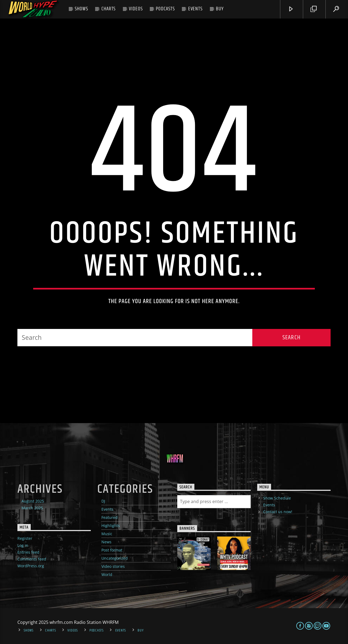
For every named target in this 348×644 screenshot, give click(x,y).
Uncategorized (115, 558)
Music (107, 534)
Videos (136, 9)
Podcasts (165, 9)
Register (25, 538)
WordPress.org (31, 566)
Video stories (113, 566)
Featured (110, 517)
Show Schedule (277, 498)
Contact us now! (278, 512)
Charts (109, 9)
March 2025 (32, 508)
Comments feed (32, 559)
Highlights (111, 526)
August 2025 (33, 501)
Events (195, 9)
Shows (81, 9)
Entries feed (28, 552)
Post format (112, 550)
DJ (103, 501)
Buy (220, 9)
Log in (23, 545)
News (106, 542)
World (107, 574)
